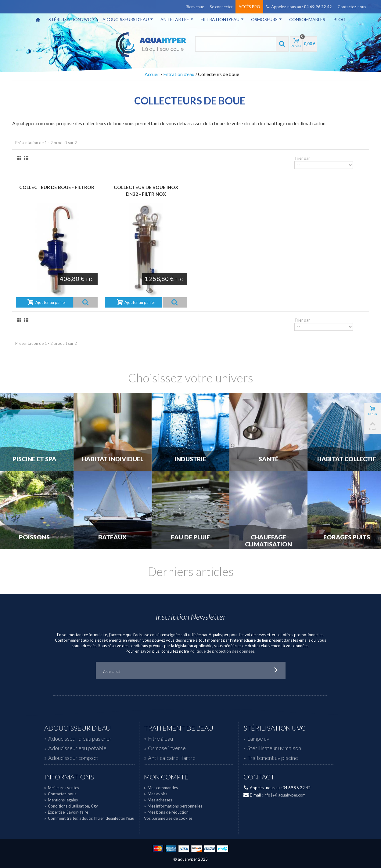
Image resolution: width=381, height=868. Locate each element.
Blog (340, 19)
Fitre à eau (160, 739)
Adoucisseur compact (73, 758)
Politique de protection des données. (223, 651)
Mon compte (166, 777)
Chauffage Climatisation (268, 541)
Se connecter (221, 7)
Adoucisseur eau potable (77, 748)
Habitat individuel (113, 459)
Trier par (302, 158)
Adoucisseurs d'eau (128, 19)
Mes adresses (158, 800)
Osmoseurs (266, 19)
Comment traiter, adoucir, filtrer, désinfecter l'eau (89, 818)
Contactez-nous (352, 7)
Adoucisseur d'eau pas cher (80, 739)
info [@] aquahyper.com (285, 795)
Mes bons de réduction (166, 812)
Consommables (307, 19)
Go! (276, 670)
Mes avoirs (156, 794)
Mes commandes (161, 788)
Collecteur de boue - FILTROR (57, 187)
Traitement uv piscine (273, 758)
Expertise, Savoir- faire (66, 812)
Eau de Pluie (190, 537)
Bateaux (112, 537)
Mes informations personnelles (173, 806)
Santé (269, 459)
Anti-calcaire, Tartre (172, 758)
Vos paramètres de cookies (168, 818)
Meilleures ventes (62, 788)
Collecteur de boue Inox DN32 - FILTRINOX (146, 191)
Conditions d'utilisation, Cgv (71, 806)
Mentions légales (61, 800)
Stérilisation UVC (72, 19)
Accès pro (249, 7)
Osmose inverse (167, 748)
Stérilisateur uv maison (274, 748)
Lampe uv (258, 739)
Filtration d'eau (222, 19)
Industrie (190, 459)
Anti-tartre (177, 19)
